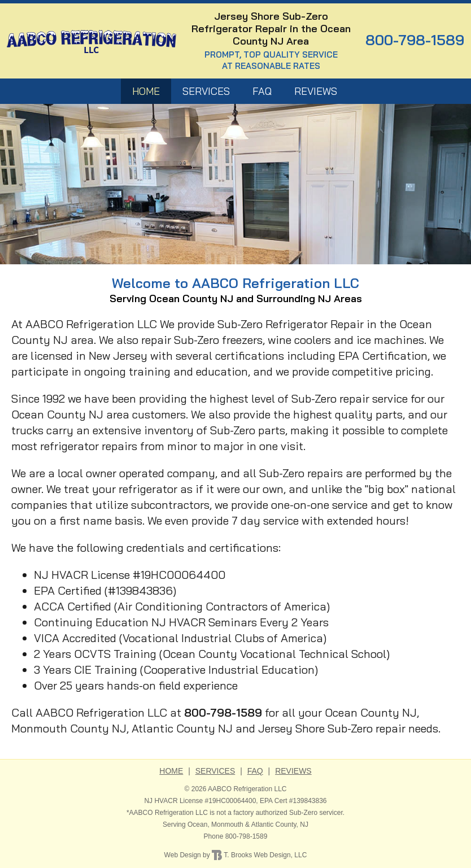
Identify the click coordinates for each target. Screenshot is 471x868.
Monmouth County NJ (69, 728)
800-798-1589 (415, 40)
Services (206, 91)
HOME (146, 91)
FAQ (262, 91)
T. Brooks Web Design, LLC (259, 855)
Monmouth (227, 825)
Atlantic (262, 825)
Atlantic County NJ (182, 728)
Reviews (316, 91)
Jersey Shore (291, 728)
